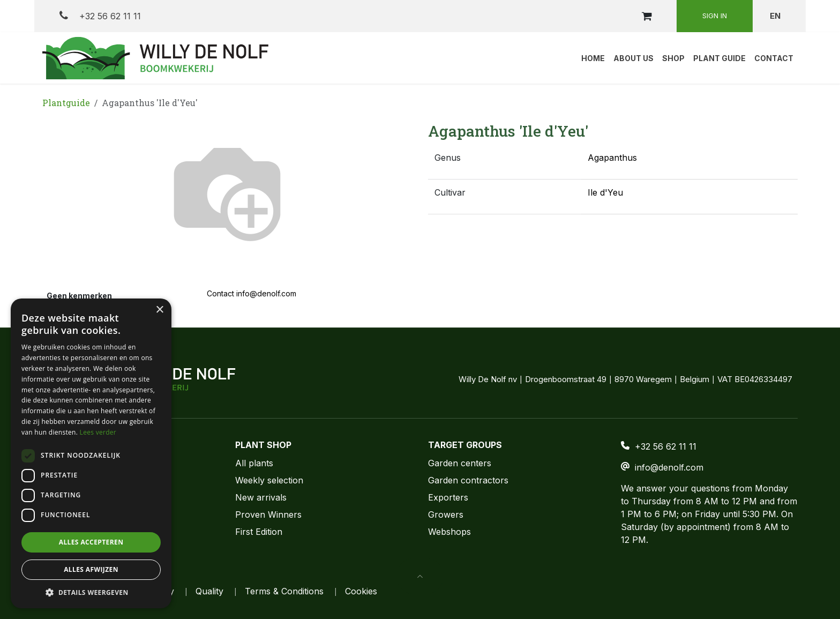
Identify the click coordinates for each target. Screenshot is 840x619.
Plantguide (66, 103)
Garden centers (460, 463)
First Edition (259, 532)
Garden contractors (468, 480)
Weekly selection (269, 480)
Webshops (449, 532)
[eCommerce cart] (647, 16)
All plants (254, 463)
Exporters (448, 497)
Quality (209, 591)
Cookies (361, 591)
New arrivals (261, 497)
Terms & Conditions (284, 591)
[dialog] (91, 453)
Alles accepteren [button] (91, 542)
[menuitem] (593, 58)
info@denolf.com (669, 467)
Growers (446, 514)
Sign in (715, 16)
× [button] (159, 310)
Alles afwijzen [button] (91, 569)
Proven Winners (268, 514)
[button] (420, 576)
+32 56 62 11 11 (100, 16)
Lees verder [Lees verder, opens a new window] (98, 432)
